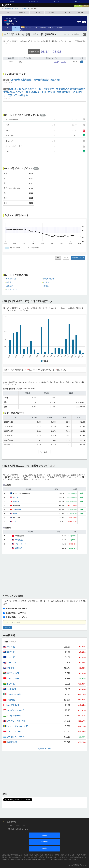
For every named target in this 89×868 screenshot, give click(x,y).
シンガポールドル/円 (16, 710)
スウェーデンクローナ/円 (18, 726)
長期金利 (47, 286)
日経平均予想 (34, 1)
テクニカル (33, 27)
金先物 (9, 282)
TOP (6, 27)
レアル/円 (11, 684)
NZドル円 (14, 21)
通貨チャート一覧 (44, 749)
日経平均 (16, 501)
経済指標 (43, 27)
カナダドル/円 (13, 705)
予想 (15, 27)
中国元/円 (11, 700)
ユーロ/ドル (12, 663)
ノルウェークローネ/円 (17, 721)
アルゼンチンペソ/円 (16, 737)
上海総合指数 (17, 509)
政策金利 (10, 286)
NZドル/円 (11, 689)
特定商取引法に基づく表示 (18, 829)
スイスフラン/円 (14, 732)
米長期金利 (19, 548)
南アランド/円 (13, 673)
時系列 (59, 27)
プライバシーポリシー (16, 825)
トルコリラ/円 (13, 679)
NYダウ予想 (55, 1)
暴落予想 (77, 1)
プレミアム (78, 6)
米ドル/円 (11, 647)
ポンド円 (52, 13)
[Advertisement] (44, 574)
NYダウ (46, 282)
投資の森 (7, 5)
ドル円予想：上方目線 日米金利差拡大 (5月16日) (34, 80)
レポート (86, 6)
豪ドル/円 (11, 652)
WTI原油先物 (11, 279)
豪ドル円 (22, 13)
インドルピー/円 (14, 716)
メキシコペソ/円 (14, 694)
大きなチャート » (78, 258)
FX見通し (23, 29)
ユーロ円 (37, 13)
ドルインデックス (21, 544)
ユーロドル (67, 13)
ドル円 (7, 13)
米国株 (12, 1)
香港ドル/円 (12, 742)
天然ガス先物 (48, 279)
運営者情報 (11, 822)
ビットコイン (11, 289)
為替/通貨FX (82, 13)
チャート (51, 27)
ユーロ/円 (11, 657)
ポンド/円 (11, 668)
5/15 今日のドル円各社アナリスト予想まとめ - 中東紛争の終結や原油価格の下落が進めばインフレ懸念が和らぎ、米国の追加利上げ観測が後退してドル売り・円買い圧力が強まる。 (44, 92)
